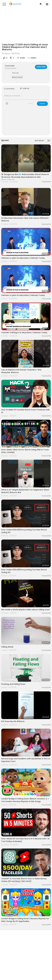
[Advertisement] (26, 122)
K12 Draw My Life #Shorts (13, 721)
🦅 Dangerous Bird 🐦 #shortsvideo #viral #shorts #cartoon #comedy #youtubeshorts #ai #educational (25, 177)
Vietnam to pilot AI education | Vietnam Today (23, 258)
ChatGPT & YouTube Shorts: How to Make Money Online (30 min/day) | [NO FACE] (24, 880)
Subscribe (41, 67)
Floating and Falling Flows (13, 684)
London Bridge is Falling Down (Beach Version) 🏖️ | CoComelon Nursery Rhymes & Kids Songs (25, 800)
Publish (42, 104)
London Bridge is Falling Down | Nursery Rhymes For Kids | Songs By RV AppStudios (25, 920)
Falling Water (7, 647)
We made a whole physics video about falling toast (26, 610)
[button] (47, 4)
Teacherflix (10, 66)
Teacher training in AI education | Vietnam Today (24, 333)
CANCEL (31, 104)
